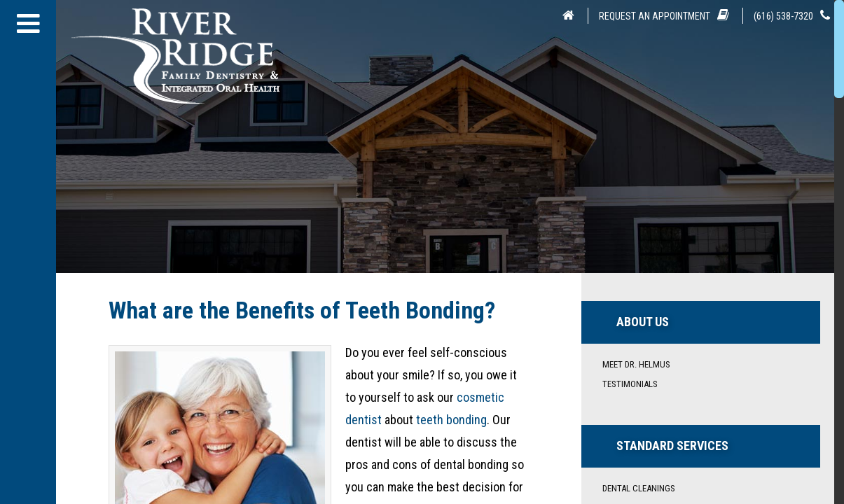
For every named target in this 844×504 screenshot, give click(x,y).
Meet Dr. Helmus (636, 364)
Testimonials (630, 384)
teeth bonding (451, 420)
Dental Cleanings (639, 488)
